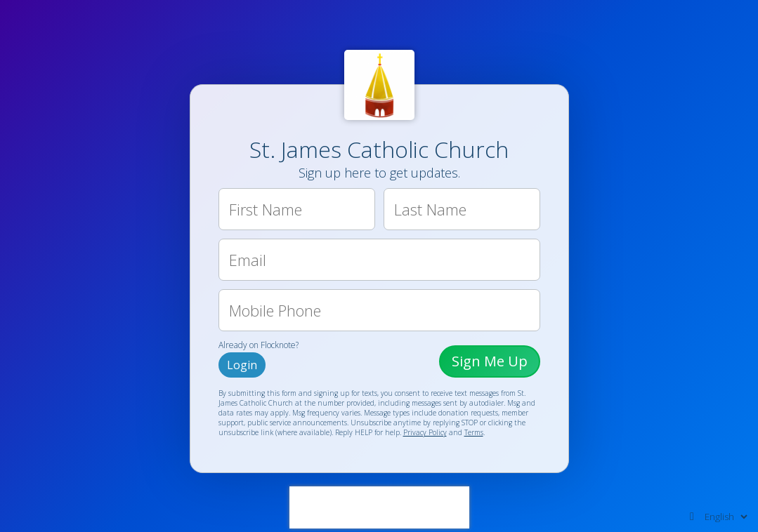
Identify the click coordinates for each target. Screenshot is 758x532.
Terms (474, 432)
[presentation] (379, 507)
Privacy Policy (425, 432)
